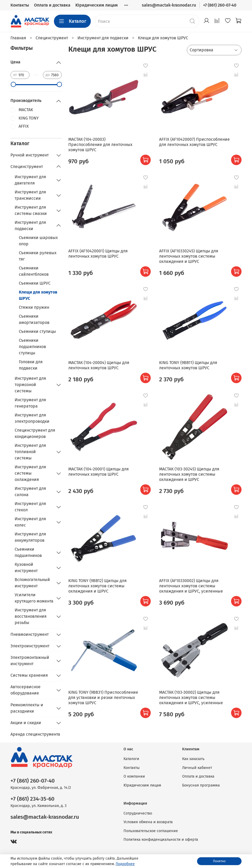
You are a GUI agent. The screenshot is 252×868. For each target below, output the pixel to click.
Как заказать (193, 759)
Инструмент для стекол (30, 507)
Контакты (20, 5)
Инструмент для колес (30, 522)
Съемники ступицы (37, 331)
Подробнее (125, 864)
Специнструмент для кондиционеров (35, 433)
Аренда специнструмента (35, 734)
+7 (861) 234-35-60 (32, 799)
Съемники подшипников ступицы (32, 347)
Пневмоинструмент (30, 634)
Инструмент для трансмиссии (30, 195)
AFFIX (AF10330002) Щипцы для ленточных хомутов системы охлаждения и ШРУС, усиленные (191, 586)
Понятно (219, 861)
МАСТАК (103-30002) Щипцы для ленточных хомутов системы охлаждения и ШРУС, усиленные (191, 698)
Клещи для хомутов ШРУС (38, 295)
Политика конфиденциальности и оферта (161, 840)
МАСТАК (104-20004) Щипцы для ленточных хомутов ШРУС (99, 365)
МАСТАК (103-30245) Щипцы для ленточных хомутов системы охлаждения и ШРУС (189, 474)
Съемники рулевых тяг (38, 256)
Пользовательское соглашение (151, 831)
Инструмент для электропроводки (32, 418)
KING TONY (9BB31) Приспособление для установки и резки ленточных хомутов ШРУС (103, 698)
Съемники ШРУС (35, 283)
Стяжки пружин (34, 307)
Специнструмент (27, 167)
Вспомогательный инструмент (32, 583)
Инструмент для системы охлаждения (30, 473)
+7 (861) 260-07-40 (220, 5)
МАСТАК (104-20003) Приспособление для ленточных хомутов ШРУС (100, 145)
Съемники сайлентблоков (34, 271)
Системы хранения (29, 675)
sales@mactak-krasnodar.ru (169, 5)
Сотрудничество (138, 813)
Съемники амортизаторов (34, 319)
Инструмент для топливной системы (30, 452)
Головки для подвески (31, 365)
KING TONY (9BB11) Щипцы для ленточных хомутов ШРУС (188, 365)
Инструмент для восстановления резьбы (31, 616)
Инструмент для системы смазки (31, 210)
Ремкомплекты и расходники (27, 708)
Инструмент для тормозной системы (30, 385)
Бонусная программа (201, 785)
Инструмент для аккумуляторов (30, 537)
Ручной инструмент (30, 155)
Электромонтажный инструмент (30, 661)
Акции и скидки (26, 723)
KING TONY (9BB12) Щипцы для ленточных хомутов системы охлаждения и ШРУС (97, 586)
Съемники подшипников (28, 552)
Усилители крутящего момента (34, 598)
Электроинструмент (30, 646)
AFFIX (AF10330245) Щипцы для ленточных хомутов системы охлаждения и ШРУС (189, 256)
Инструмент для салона (30, 492)
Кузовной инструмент (26, 568)
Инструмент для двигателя (30, 180)
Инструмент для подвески (30, 226)
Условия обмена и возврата (148, 822)
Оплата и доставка (52, 5)
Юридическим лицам (97, 5)
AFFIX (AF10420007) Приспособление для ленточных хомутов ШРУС (194, 142)
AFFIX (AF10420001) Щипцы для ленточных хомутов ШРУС (98, 254)
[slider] (13, 84)
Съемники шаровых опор (38, 241)
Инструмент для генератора (30, 403)
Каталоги (131, 759)
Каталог (72, 21)
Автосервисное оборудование (26, 690)
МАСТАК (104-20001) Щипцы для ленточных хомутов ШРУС (99, 472)
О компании (134, 776)
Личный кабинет (197, 768)
